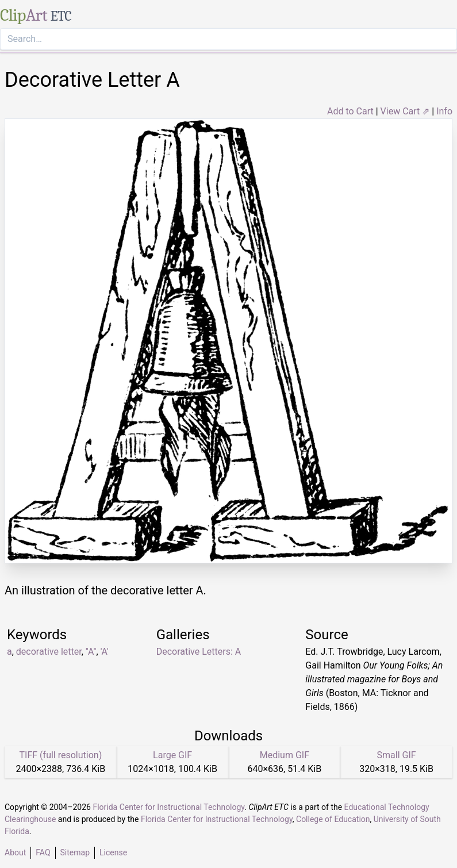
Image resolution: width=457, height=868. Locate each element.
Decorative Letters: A (199, 652)
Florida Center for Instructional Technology (168, 807)
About (15, 852)
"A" (91, 652)
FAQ (43, 852)
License (113, 852)
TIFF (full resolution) (61, 755)
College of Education (333, 819)
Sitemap (75, 852)
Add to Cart (350, 111)
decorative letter (49, 652)
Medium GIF (285, 755)
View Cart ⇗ (405, 111)
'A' (105, 652)
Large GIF (172, 755)
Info (444, 111)
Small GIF (397, 755)
